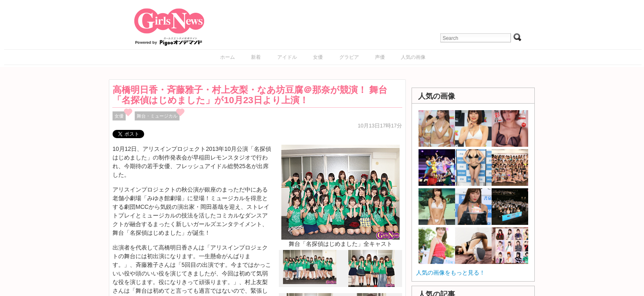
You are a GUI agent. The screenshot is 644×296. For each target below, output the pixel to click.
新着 (256, 57)
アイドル (287, 57)
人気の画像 (413, 57)
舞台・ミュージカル (157, 116)
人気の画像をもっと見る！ (451, 273)
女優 (318, 57)
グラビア (349, 57)
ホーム (228, 57)
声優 (380, 57)
